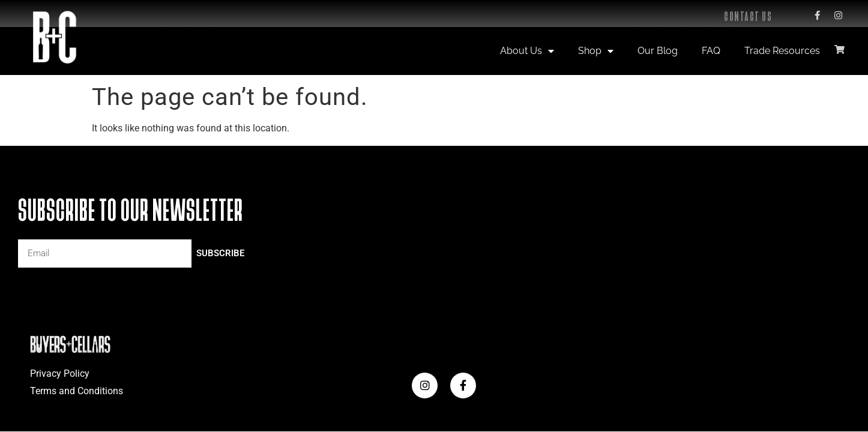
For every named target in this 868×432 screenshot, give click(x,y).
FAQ (711, 51)
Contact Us (748, 16)
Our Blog (658, 51)
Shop (596, 51)
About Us (527, 51)
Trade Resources (782, 51)
